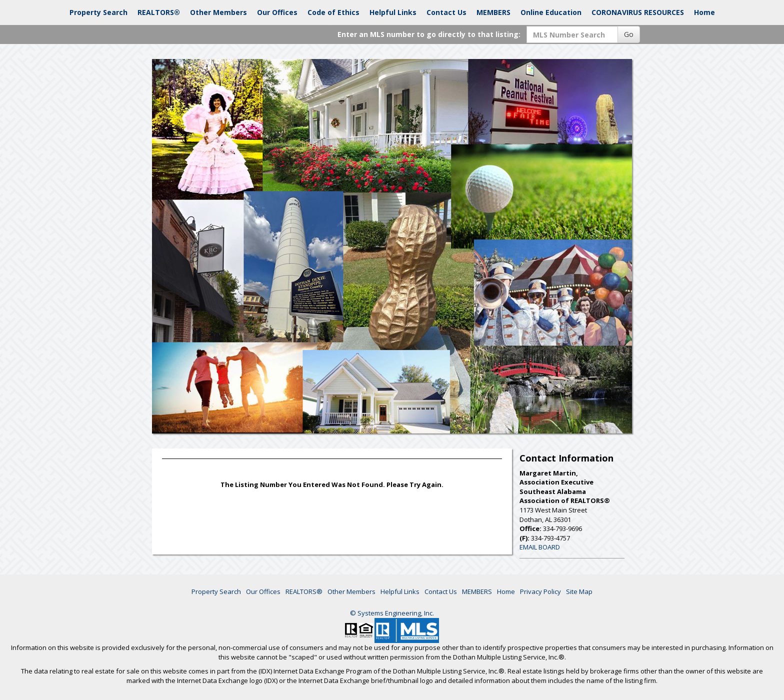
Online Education (551, 12)
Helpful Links (393, 12)
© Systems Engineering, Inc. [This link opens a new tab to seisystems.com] (392, 613)
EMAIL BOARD (540, 547)
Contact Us (446, 12)
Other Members (218, 12)
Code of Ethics (333, 12)
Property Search (98, 12)
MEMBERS (493, 12)
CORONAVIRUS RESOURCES (638, 12)
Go (629, 34)
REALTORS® (159, 12)
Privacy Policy (540, 591)
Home (704, 12)
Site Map (579, 591)
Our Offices (277, 12)
